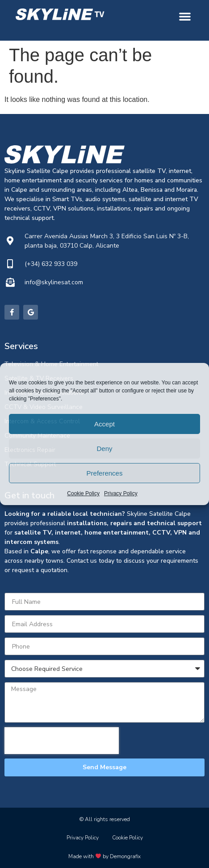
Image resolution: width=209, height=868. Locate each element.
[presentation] (62, 741)
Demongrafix (125, 856)
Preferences (105, 473)
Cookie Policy (83, 493)
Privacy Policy (121, 493)
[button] (185, 16)
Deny (104, 449)
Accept (104, 424)
